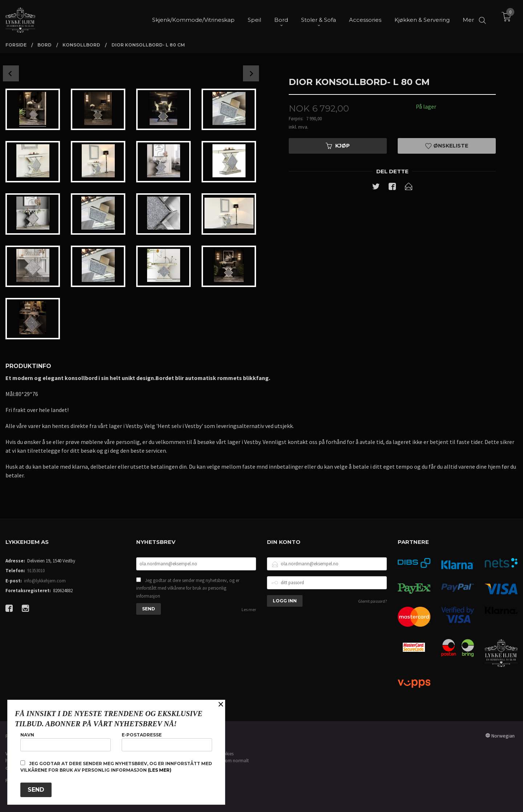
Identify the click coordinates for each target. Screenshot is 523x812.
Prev (11, 73)
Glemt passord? (372, 601)
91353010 (36, 571)
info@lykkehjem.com (45, 581)
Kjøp (338, 146)
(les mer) (160, 770)
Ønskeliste (447, 146)
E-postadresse (167, 742)
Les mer (249, 609)
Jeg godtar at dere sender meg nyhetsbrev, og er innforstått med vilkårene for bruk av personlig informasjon (188, 588)
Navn (66, 742)
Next (251, 73)
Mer (468, 18)
